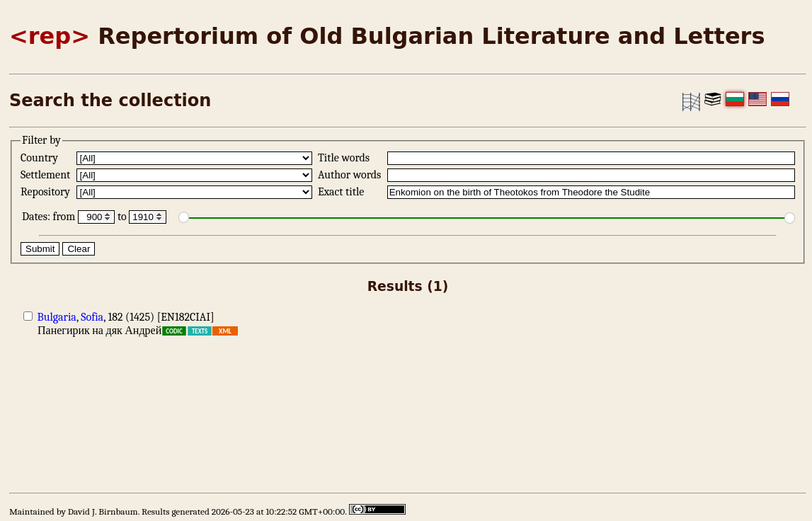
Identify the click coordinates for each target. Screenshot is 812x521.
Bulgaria (57, 317)
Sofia (92, 317)
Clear (79, 249)
